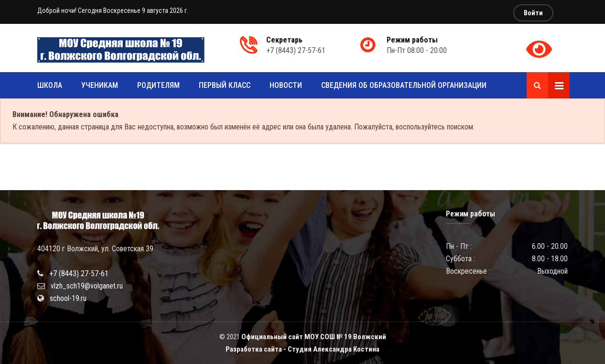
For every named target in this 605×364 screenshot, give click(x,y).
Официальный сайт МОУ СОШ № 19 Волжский (314, 337)
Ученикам (100, 85)
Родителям (158, 85)
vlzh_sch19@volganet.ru (87, 286)
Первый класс (225, 85)
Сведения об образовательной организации (404, 85)
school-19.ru (68, 298)
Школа (50, 85)
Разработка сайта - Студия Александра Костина (302, 349)
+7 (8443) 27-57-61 (79, 273)
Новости (286, 85)
